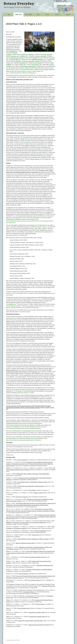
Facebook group (25, 312)
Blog (38, 15)
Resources (58, 15)
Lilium (47, 159)
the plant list (45, 388)
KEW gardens (24, 393)
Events (47, 15)
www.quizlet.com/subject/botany (47, 88)
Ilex (36, 108)
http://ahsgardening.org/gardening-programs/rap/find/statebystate (24, 429)
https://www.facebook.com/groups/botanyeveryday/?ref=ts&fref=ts (24, 440)
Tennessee (35, 293)
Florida (14, 293)
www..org (11, 304)
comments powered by (13, 640)
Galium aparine (35, 159)
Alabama (48, 292)
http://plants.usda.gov (41, 227)
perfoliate (28, 141)
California (9, 293)
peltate (35, 141)
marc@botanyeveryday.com (14, 414)
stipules (45, 146)
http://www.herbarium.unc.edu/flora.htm (17, 235)
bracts (39, 146)
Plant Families (29, 15)
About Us (68, 15)
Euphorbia (23, 63)
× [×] (28, 61)
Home (9, 15)
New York (27, 293)
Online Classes (19, 15)
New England (20, 293)
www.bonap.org (36, 299)
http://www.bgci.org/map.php (14, 425)
